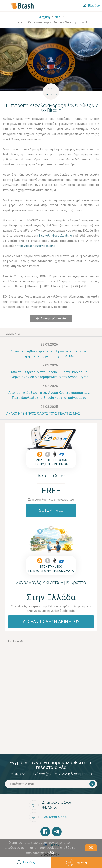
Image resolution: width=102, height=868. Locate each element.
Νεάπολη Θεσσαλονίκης (55, 236)
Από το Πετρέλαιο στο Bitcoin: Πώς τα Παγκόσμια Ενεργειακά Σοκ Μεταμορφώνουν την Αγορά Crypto (49, 375)
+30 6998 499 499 (56, 817)
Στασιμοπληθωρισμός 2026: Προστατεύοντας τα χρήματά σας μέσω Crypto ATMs (49, 354)
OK (91, 848)
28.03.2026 (49, 344)
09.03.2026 (49, 365)
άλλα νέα (13, 334)
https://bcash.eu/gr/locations (36, 246)
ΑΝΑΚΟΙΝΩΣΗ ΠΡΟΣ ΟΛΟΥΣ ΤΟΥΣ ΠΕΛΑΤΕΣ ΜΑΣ (43, 413)
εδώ (51, 853)
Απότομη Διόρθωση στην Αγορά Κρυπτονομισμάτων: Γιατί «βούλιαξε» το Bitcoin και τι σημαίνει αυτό (49, 395)
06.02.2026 (49, 386)
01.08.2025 (49, 407)
